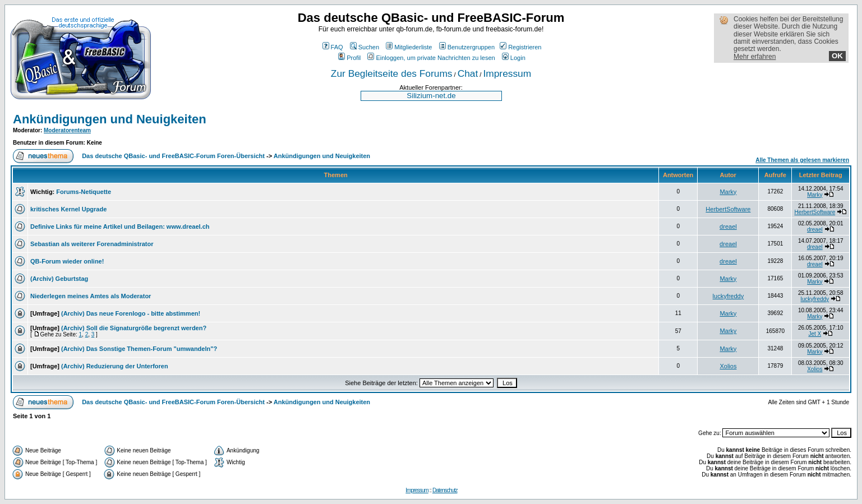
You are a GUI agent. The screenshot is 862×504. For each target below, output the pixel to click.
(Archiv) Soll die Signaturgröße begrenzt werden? (134, 328)
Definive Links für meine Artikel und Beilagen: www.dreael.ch (120, 226)
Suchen (365, 47)
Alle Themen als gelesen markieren (802, 160)
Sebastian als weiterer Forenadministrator (92, 244)
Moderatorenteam (67, 130)
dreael (728, 226)
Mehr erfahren (755, 57)
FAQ (333, 47)
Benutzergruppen (467, 47)
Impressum (507, 73)
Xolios (728, 366)
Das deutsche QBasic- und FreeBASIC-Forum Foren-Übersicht (173, 156)
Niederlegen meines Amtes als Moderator (91, 296)
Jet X (815, 334)
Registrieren (520, 47)
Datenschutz (445, 490)
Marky (728, 192)
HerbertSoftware (728, 209)
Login (514, 58)
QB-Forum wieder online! (67, 261)
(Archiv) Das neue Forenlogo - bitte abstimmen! (131, 313)
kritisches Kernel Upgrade (68, 209)
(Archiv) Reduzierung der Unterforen (115, 366)
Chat (468, 73)
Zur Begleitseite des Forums (392, 73)
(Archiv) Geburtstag (59, 279)
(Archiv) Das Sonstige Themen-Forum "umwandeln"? (139, 349)
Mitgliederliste (409, 47)
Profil (349, 58)
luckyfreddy (729, 296)
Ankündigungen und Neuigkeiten (110, 119)
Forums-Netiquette (84, 192)
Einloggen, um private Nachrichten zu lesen (431, 58)
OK (837, 56)
